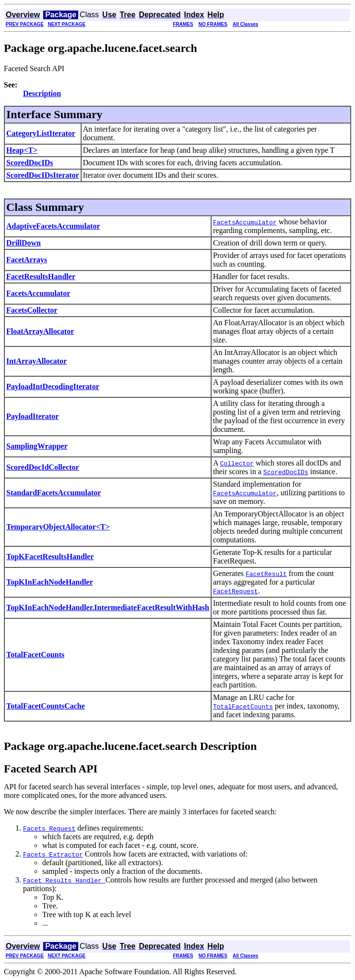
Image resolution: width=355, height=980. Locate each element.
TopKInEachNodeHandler (50, 582)
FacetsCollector (32, 310)
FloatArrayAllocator (40, 331)
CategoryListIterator (41, 133)
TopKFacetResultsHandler (50, 557)
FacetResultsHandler (41, 276)
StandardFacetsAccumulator (53, 493)
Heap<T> (22, 150)
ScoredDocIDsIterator (43, 175)
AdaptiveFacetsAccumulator (53, 226)
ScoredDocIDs (30, 163)
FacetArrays (27, 260)
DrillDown (24, 243)
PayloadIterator (32, 416)
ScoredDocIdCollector (43, 467)
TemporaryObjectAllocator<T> (58, 527)
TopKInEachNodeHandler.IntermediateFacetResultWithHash (108, 607)
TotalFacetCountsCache (46, 706)
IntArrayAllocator (36, 361)
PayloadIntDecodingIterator (53, 386)
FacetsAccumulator (38, 293)
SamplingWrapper (37, 446)
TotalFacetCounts (35, 655)
